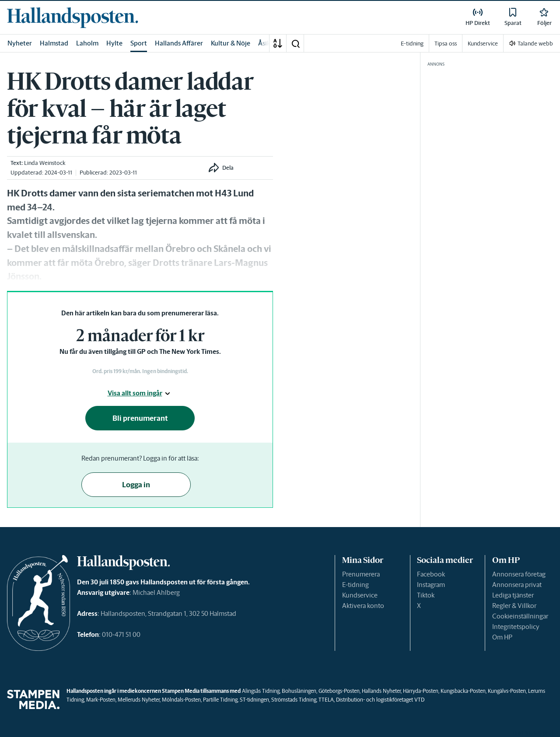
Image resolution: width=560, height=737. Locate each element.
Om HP (502, 637)
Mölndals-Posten (181, 700)
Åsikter (269, 43)
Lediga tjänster (513, 595)
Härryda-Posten (421, 691)
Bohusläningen (299, 691)
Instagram (431, 585)
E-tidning (355, 585)
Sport (139, 43)
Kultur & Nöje (231, 43)
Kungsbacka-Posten (463, 691)
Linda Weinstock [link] (45, 163)
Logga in (136, 485)
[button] (295, 43)
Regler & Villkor (514, 606)
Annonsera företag (519, 574)
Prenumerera (361, 574)
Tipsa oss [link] (446, 44)
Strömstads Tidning (294, 700)
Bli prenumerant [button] (140, 418)
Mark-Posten (101, 700)
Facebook (431, 574)
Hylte (114, 43)
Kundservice (360, 595)
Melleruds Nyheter (139, 700)
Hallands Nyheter (381, 691)
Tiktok (426, 595)
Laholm (87, 43)
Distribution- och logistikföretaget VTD (380, 700)
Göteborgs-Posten (339, 691)
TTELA (326, 700)
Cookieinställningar (520, 616)
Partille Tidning (220, 700)
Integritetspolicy (516, 627)
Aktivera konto (363, 606)
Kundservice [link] (483, 44)
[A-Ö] (278, 43)
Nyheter (20, 43)
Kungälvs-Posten (507, 691)
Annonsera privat (517, 585)
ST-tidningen (254, 700)
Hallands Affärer (179, 43)
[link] (73, 17)
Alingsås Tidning (261, 691)
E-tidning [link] (412, 44)
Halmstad (54, 43)
